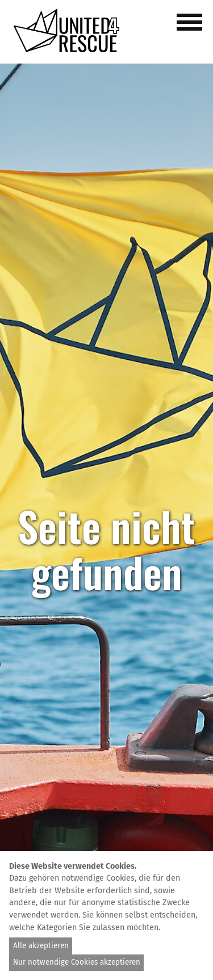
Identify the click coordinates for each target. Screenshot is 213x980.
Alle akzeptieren (41, 946)
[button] (191, 28)
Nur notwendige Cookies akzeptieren (77, 962)
